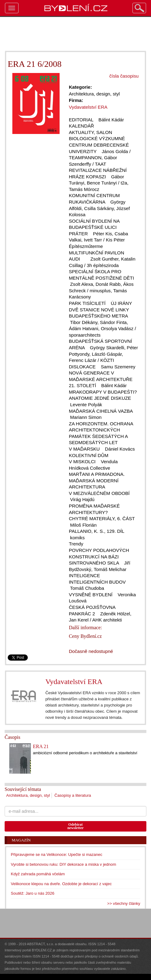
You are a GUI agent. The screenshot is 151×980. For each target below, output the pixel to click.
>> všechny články (124, 903)
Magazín (21, 840)
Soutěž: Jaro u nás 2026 (33, 893)
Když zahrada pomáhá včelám (38, 874)
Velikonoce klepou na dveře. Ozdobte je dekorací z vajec (61, 884)
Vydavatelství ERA (74, 682)
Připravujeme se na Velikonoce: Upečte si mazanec (57, 854)
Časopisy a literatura (73, 795)
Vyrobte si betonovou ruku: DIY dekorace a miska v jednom (63, 864)
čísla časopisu (124, 76)
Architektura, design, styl (28, 795)
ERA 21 (41, 746)
